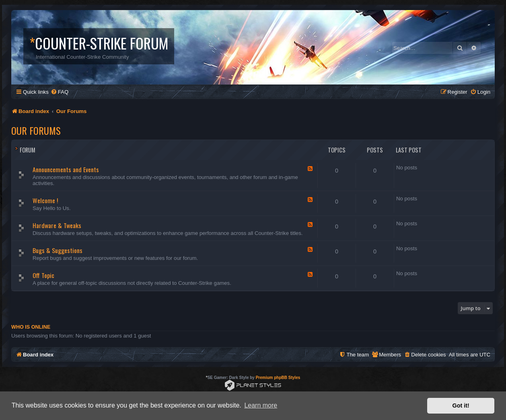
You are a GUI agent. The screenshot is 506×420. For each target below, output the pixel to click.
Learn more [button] (261, 405)
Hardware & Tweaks (57, 225)
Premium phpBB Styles (278, 378)
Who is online (31, 327)
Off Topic (43, 275)
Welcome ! (45, 200)
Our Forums (36, 130)
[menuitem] (60, 92)
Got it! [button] (461, 406)
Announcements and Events (66, 169)
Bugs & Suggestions (58, 250)
